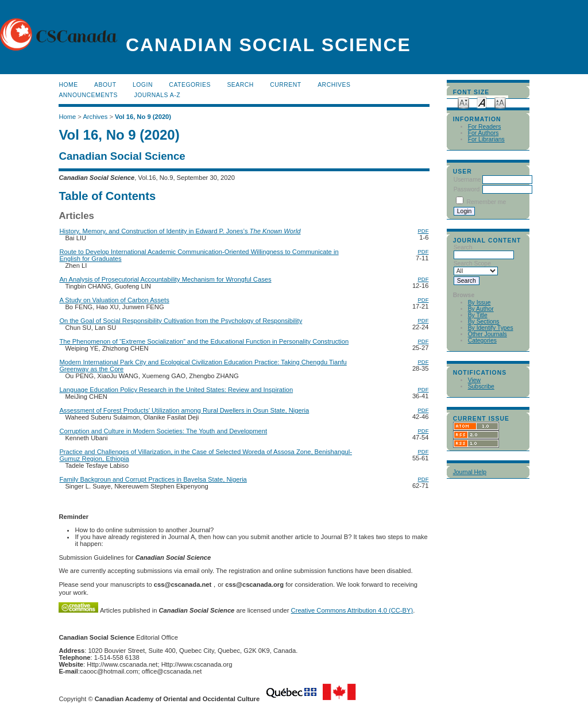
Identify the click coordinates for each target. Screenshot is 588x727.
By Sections (484, 322)
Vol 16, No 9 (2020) (143, 117)
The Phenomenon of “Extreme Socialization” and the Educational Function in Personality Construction (204, 341)
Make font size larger (500, 102)
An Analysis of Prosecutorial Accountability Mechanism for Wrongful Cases (165, 279)
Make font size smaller (463, 102)
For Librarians (486, 139)
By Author (481, 309)
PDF (423, 231)
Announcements (88, 95)
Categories (482, 341)
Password (467, 189)
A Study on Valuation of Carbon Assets (114, 300)
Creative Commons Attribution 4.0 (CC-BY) (352, 610)
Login (143, 85)
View (474, 380)
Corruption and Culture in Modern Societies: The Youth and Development (163, 431)
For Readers (485, 127)
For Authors (483, 133)
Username (467, 180)
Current (285, 85)
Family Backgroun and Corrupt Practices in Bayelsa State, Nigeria (153, 479)
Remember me (487, 202)
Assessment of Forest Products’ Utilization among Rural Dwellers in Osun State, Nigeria (184, 410)
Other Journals (488, 334)
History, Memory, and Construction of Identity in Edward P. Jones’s (180, 231)
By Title (478, 315)
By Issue (479, 303)
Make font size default (482, 102)
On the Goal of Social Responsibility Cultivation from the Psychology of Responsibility (181, 321)
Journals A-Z (157, 95)
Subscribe (481, 386)
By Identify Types (491, 328)
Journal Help (470, 472)
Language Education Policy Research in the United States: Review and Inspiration (176, 390)
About (105, 85)
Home (68, 85)
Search (240, 85)
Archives (334, 85)
